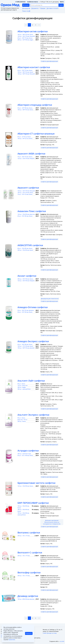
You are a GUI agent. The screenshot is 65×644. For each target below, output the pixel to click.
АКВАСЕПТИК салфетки (30, 245)
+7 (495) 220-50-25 (20, 2)
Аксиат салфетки (27, 276)
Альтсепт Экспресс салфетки (33, 415)
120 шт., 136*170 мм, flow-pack (26, 36)
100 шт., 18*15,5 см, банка (25, 139)
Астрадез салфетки (28, 451)
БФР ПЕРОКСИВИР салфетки (33, 503)
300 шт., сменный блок (24, 389)
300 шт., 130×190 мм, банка (25, 279)
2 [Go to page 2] (32, 25)
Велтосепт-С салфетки (30, 553)
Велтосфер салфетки (29, 573)
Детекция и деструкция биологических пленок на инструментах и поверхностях (52, 522)
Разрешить (29, 633)
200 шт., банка (22, 421)
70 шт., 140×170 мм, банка (25, 157)
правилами (12, 640)
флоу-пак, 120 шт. (23, 420)
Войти (62, 2)
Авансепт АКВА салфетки (31, 154)
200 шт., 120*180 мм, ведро (25, 40)
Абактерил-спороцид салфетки (35, 105)
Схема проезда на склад (50, 633)
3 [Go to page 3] (36, 25)
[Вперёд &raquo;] (39, 25)
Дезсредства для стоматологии (50, 299)
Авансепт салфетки (28, 188)
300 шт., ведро (22, 387)
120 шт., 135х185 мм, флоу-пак (26, 214)
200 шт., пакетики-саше (24, 454)
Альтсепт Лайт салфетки (31, 381)
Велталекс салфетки (29, 533)
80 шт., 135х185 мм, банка (25, 248)
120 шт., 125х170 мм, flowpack (26, 158)
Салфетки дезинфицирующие (49, 61)
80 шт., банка (21, 384)
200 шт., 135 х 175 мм (24, 536)
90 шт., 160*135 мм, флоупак (26, 310)
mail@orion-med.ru (33, 2)
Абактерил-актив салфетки (33, 31)
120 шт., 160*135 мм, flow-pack (26, 74)
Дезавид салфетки (28, 596)
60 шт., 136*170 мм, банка (25, 38)
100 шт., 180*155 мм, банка (25, 35)
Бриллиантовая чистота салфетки (36, 483)
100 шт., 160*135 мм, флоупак (26, 348)
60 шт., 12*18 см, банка (24, 137)
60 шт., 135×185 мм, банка (25, 216)
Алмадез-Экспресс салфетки (33, 341)
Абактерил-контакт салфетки (34, 67)
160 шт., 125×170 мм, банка (25, 193)
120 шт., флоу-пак (23, 386)
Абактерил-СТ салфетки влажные (36, 134)
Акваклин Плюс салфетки (32, 211)
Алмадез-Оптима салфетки (33, 307)
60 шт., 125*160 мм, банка (25, 312)
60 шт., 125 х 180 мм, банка (25, 455)
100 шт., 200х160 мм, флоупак (26, 599)
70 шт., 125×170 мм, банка (25, 194)
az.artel (62, 641)
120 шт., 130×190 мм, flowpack (26, 281)
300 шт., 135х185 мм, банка (25, 250)
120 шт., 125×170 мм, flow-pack (26, 191)
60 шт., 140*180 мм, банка (25, 344)
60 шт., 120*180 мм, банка (25, 108)
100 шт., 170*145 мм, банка (25, 346)
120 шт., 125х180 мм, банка (25, 486)
